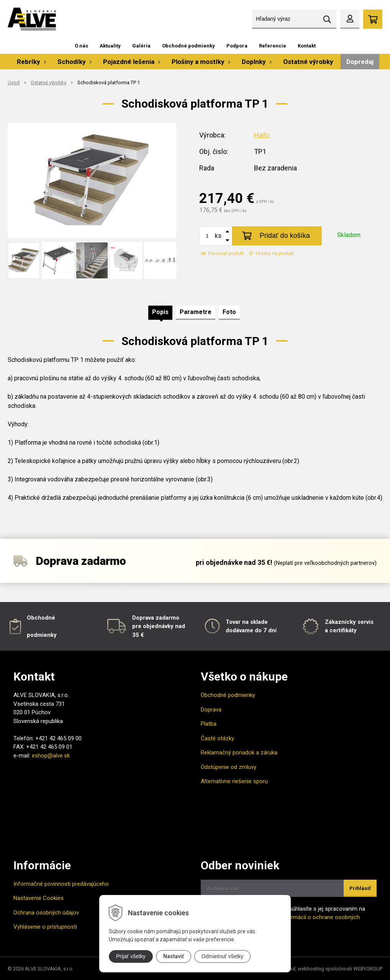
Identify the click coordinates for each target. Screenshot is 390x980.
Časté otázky (217, 738)
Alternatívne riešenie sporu (234, 781)
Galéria (141, 46)
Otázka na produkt (272, 254)
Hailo (262, 135)
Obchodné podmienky (188, 46)
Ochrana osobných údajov (46, 913)
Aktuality (110, 46)
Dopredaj (360, 62)
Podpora (237, 46)
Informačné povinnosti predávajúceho (61, 884)
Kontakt (307, 46)
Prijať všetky (131, 956)
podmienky (42, 635)
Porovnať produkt (223, 254)
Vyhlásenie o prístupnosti (45, 927)
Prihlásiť (360, 888)
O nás (81, 46)
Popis (160, 312)
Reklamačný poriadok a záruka (239, 753)
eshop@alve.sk (51, 756)
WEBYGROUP (368, 969)
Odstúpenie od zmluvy (229, 767)
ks (218, 236)
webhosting (311, 969)
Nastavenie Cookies (39, 898)
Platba (209, 724)
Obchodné (41, 618)
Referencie (273, 46)
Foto (229, 312)
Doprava (211, 710)
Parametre (196, 312)
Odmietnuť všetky (223, 956)
